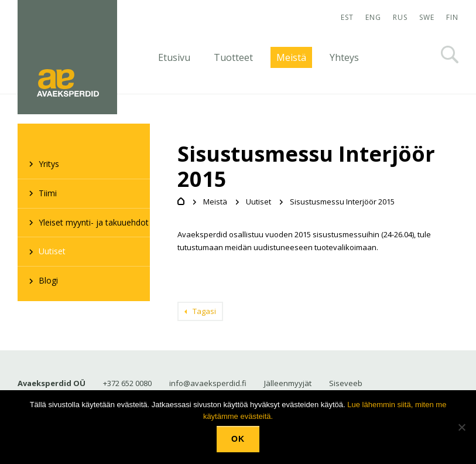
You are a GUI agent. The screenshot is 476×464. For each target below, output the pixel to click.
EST (347, 17)
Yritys (49, 164)
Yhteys (344, 57)
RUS (400, 17)
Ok (238, 439)
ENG (373, 17)
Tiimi (48, 193)
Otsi (450, 54)
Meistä (291, 57)
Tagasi (204, 311)
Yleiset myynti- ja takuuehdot (94, 222)
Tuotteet (233, 57)
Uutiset (52, 251)
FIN (452, 17)
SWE (427, 17)
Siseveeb (346, 383)
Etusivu (174, 57)
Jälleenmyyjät (288, 383)
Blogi (48, 280)
